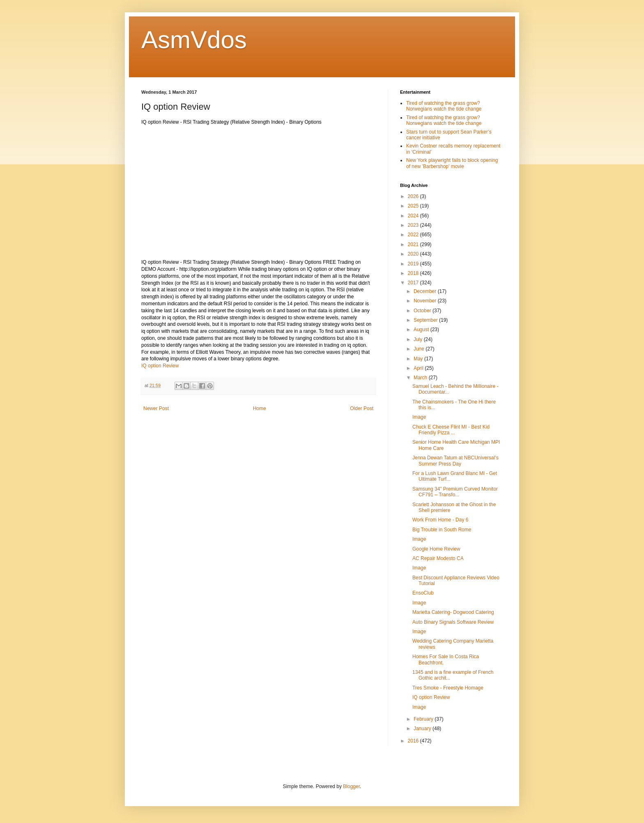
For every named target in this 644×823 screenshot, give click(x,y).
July (419, 339)
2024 (414, 216)
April (419, 368)
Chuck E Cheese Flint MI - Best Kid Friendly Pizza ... (451, 430)
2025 (414, 206)
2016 (414, 741)
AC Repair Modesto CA (438, 558)
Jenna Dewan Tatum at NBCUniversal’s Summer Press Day (455, 461)
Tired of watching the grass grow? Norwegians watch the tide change (444, 106)
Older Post (362, 408)
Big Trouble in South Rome (442, 530)
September (426, 320)
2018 (414, 273)
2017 (414, 283)
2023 (414, 225)
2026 (414, 196)
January (423, 728)
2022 (414, 235)
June (420, 349)
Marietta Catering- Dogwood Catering (453, 612)
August (422, 330)
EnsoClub (423, 593)
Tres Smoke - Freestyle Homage (448, 688)
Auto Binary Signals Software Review (453, 622)
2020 (414, 254)
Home (260, 408)
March (421, 378)
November (426, 301)
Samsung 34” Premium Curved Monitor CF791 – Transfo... (455, 492)
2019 (414, 264)
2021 (414, 244)
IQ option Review (160, 366)
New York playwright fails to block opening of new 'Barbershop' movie (452, 163)
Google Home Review (436, 549)
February (424, 719)
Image (419, 417)
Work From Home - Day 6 (440, 520)
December (426, 291)
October (423, 311)
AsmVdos (194, 40)
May (419, 359)
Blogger (351, 786)
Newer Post (156, 408)
